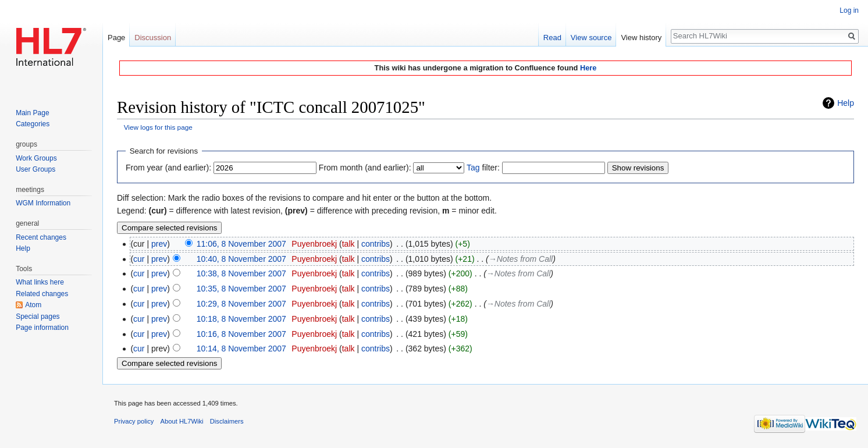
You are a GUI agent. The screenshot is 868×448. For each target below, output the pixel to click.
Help (846, 103)
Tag (473, 168)
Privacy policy (134, 421)
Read (552, 38)
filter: (483, 168)
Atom (33, 305)
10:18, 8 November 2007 (241, 319)
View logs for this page (158, 127)
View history (641, 38)
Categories (33, 124)
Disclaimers (227, 421)
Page (116, 38)
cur (139, 259)
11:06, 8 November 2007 (241, 244)
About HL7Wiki (182, 421)
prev (159, 244)
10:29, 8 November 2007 (241, 304)
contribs (376, 244)
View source (591, 38)
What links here (40, 282)
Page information (42, 328)
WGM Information (43, 203)
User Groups (35, 169)
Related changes (42, 294)
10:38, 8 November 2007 (241, 273)
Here (588, 68)
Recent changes (41, 237)
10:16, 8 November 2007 (241, 334)
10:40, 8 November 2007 (241, 259)
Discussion (153, 38)
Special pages (38, 317)
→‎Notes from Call (521, 259)
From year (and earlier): (168, 168)
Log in (849, 10)
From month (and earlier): (365, 168)
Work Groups (36, 158)
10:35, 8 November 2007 (241, 289)
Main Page (32, 113)
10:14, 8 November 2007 (241, 349)
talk (348, 244)
